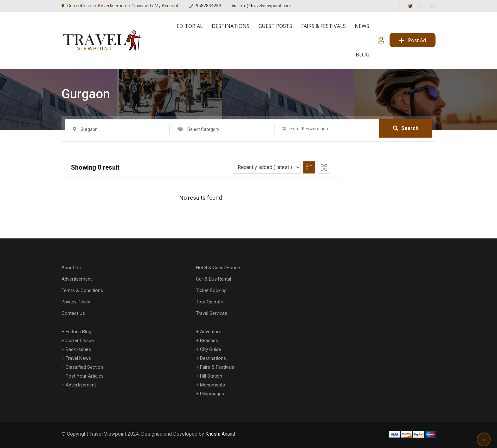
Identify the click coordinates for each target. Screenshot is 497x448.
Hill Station (211, 376)
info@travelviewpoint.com (265, 6)
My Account (167, 6)
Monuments (213, 385)
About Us (71, 268)
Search (406, 128)
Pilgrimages (212, 394)
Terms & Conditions (82, 290)
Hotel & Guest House (218, 268)
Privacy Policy (76, 302)
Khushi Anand (220, 434)
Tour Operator (210, 302)
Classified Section (84, 367)
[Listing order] (267, 167)
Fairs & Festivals (323, 26)
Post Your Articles (85, 376)
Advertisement (113, 6)
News (362, 26)
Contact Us (73, 313)
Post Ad (413, 40)
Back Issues (78, 349)
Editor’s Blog (78, 332)
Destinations (231, 26)
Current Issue (81, 6)
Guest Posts (275, 26)
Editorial (190, 26)
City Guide (210, 349)
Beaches (209, 341)
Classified (141, 6)
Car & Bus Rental (213, 279)
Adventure (211, 332)
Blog (362, 55)
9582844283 (209, 6)
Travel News (78, 358)
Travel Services (212, 313)
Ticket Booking (211, 290)
